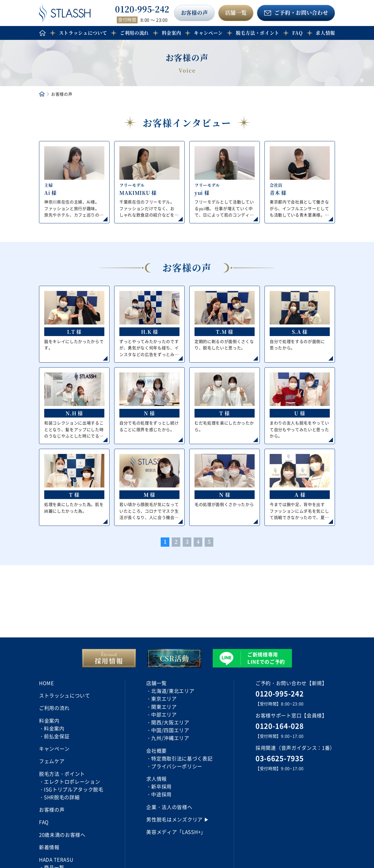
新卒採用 (161, 786)
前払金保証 (57, 736)
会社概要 (157, 751)
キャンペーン (208, 33)
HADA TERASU (56, 859)
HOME (47, 683)
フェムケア (52, 761)
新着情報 (49, 847)
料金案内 (54, 728)
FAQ (298, 33)
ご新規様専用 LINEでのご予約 (266, 658)
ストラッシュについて (83, 33)
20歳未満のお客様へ (62, 835)
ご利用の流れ (134, 33)
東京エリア (164, 699)
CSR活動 (174, 658)
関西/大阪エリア (170, 722)
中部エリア (164, 714)
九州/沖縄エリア (170, 738)
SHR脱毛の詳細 (62, 797)
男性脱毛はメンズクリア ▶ (178, 819)
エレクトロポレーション (72, 781)
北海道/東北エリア (173, 691)
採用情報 (109, 661)
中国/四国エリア (170, 730)
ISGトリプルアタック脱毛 (74, 789)
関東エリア (164, 707)
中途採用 (161, 794)
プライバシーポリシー (177, 766)
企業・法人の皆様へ (169, 807)
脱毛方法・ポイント (258, 33)
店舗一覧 (236, 12)
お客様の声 (194, 12)
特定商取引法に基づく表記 (182, 758)
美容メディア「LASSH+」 (176, 832)
